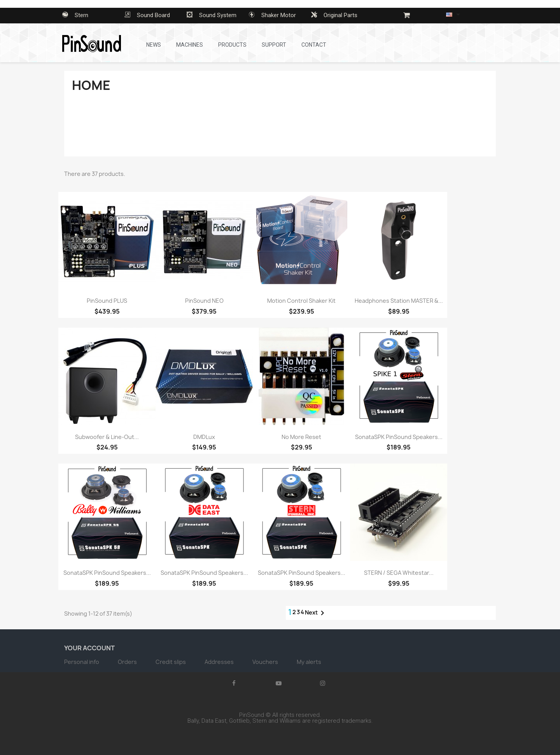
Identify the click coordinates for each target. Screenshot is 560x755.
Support (274, 45)
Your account (89, 648)
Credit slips (171, 662)
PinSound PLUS (107, 301)
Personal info (82, 662)
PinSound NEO (204, 301)
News (154, 45)
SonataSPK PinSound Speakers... (399, 437)
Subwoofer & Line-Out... (107, 437)
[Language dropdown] (454, 14)
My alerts (309, 662)
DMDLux (204, 437)
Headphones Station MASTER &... (399, 301)
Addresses (220, 662)
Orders (128, 662)
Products (232, 45)
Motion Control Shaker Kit (301, 301)
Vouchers (266, 662)
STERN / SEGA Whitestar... (399, 573)
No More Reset (301, 437)
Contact (314, 45)
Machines (190, 45)
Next (316, 613)
